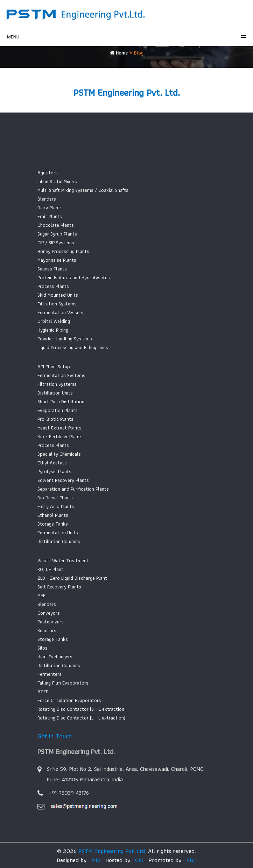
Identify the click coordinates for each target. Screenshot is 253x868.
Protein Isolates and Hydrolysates (74, 277)
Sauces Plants (52, 269)
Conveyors (49, 613)
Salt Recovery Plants (59, 587)
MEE (41, 595)
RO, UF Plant (50, 569)
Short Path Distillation (61, 402)
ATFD (43, 692)
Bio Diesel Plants (55, 498)
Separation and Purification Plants (73, 489)
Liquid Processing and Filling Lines (73, 347)
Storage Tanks (53, 524)
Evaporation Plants (58, 410)
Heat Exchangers (55, 657)
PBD (191, 860)
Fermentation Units (58, 533)
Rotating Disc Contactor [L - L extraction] (81, 718)
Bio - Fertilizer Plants (60, 436)
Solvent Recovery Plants (63, 480)
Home (119, 53)
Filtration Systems (57, 304)
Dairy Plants (50, 208)
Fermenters (50, 674)
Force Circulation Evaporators (69, 700)
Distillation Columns (59, 541)
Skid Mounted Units (58, 295)
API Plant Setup (54, 367)
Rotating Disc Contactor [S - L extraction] (82, 709)
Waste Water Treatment (63, 560)
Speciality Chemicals (59, 454)
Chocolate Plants (56, 225)
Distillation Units (55, 393)
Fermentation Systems (61, 375)
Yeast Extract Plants (59, 428)
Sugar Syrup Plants (57, 234)
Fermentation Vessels (60, 312)
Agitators (48, 173)
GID (138, 860)
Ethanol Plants (53, 515)
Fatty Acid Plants (56, 506)
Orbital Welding (54, 321)
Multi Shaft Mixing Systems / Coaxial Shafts (83, 190)
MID (95, 860)
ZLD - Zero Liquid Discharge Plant (72, 578)
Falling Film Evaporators (63, 683)
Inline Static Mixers (57, 181)
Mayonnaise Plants (57, 260)
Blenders (47, 199)
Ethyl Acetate (52, 463)
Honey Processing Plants (63, 251)
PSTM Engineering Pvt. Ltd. (112, 851)
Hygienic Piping (53, 330)
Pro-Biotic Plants (55, 419)
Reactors (47, 630)
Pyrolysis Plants (54, 471)
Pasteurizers (51, 622)
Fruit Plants (50, 216)
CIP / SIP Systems (56, 243)
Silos (43, 648)
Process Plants (53, 286)
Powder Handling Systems (65, 339)
